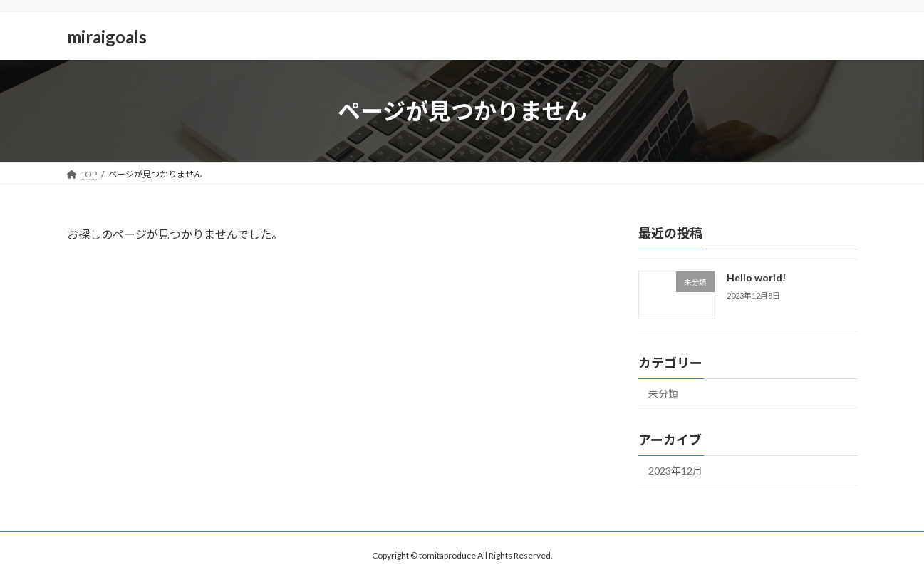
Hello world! (756, 278)
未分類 (663, 394)
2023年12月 (675, 471)
